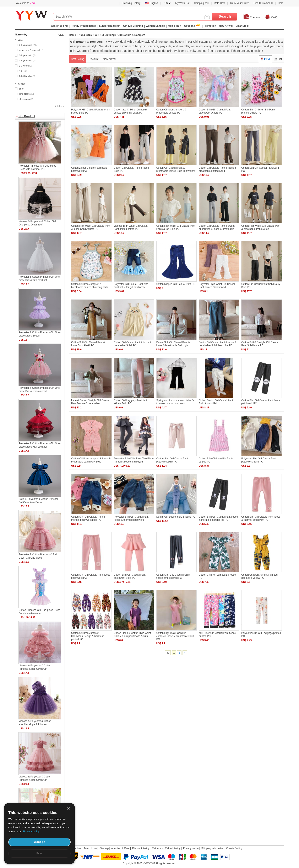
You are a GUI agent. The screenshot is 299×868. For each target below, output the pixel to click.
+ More (59, 106)
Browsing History (131, 3)
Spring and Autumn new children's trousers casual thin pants (175, 402)
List (278, 59)
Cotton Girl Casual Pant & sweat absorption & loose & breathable (217, 227)
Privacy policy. (32, 832)
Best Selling (78, 59)
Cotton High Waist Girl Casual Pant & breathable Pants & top (261, 227)
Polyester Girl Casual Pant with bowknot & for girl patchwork (131, 286)
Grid (265, 59)
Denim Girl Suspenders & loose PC (176, 517)
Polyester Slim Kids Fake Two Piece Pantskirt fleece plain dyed (134, 460)
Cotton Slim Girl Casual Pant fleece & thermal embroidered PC (218, 518)
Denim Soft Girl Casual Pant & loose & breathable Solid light (173, 344)
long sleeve (26, 94)
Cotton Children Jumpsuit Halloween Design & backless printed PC (88, 636)
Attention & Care (120, 848)
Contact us (75, 848)
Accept (40, 842)
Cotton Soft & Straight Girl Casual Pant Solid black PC (260, 344)
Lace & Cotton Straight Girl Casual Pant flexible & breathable (90, 402)
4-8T (23, 71)
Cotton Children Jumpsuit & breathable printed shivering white (90, 286)
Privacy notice (191, 848)
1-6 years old (27, 55)
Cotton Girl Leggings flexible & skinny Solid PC (131, 402)
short (23, 89)
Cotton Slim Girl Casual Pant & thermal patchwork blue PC (88, 518)
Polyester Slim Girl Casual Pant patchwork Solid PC (259, 460)
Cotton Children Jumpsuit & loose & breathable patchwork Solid (91, 460)
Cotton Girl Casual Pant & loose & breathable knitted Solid (218, 169)
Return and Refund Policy (166, 848)
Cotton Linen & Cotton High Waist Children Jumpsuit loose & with (132, 635)
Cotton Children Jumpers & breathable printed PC (171, 111)
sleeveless (26, 99)
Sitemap (104, 848)
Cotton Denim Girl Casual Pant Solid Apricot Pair (216, 402)
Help (280, 3)
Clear (61, 35)
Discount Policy (141, 848)
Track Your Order (239, 3)
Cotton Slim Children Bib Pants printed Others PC (258, 111)
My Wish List (182, 3)
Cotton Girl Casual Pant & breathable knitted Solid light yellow (176, 169)
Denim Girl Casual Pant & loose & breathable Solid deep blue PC (217, 344)
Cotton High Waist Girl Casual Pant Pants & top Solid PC (176, 227)
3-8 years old (28, 45)
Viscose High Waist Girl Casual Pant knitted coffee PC (131, 227)
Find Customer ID (263, 3)
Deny (39, 853)
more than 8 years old (32, 50)
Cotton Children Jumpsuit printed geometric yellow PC (259, 576)
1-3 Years (26, 66)
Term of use (90, 848)
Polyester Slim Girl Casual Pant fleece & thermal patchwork (131, 518)
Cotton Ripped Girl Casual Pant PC (176, 284)
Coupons (190, 26)
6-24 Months (27, 76)
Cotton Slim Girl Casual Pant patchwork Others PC (215, 111)
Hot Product (27, 116)
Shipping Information (213, 848)
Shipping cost (202, 3)
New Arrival (109, 59)
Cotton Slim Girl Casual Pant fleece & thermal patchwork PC (261, 518)
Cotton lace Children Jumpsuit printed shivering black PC (130, 111)
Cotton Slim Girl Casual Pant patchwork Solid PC (130, 576)
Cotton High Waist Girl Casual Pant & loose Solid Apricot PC (91, 227)
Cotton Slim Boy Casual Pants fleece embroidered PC (173, 576)
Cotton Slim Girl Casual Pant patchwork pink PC (172, 460)
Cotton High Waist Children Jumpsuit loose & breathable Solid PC (175, 636)
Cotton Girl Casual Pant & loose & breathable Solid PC (133, 344)
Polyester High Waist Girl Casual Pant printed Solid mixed (217, 286)
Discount (94, 59)
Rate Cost (220, 3)
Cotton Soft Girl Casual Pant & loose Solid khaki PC (88, 344)
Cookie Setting (234, 848)
